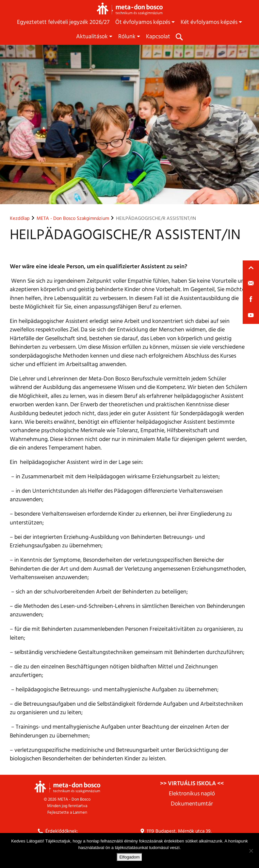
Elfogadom (129, 857)
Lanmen (80, 812)
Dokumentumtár (192, 804)
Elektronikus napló (192, 794)
